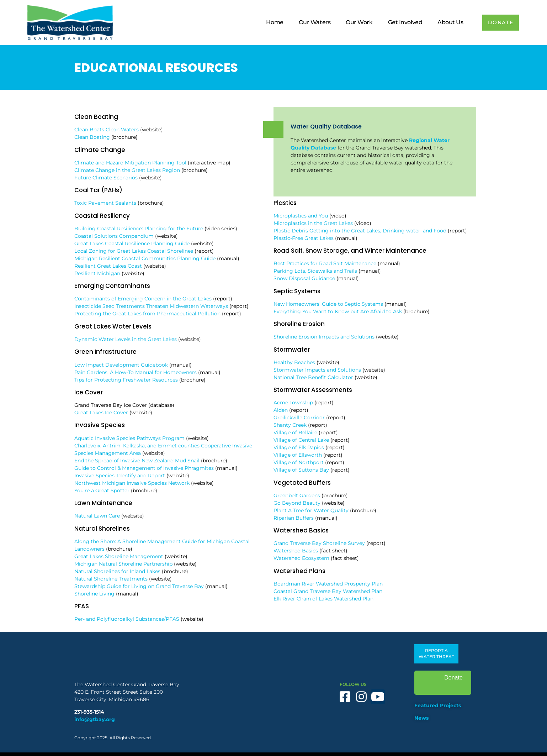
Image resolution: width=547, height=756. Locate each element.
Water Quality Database (326, 127)
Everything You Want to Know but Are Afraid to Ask (338, 311)
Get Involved (402, 22)
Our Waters (311, 22)
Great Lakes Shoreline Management (119, 556)
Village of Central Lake (301, 440)
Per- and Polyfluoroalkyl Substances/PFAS (127, 619)
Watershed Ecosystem (301, 558)
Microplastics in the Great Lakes (313, 223)
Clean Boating (92, 137)
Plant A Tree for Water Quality (311, 510)
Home (271, 22)
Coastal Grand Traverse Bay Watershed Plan (328, 591)
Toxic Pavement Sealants (105, 203)
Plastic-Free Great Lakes (304, 238)
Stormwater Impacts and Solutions (317, 370)
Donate (443, 683)
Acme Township (293, 403)
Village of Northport (299, 462)
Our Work (356, 22)
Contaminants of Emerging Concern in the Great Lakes (143, 299)
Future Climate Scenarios (106, 178)
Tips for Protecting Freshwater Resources (126, 380)
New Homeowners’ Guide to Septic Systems (328, 304)
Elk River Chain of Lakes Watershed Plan (323, 599)
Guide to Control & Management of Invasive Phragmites (144, 468)
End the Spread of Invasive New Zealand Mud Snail (137, 461)
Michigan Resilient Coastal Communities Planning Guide (145, 258)
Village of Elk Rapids (299, 447)
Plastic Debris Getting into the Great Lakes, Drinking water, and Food (360, 231)
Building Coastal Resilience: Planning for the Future (139, 229)
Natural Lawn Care (97, 516)
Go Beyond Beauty (297, 503)
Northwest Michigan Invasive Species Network (132, 483)
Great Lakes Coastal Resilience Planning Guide (132, 243)
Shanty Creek (290, 425)
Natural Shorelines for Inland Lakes (117, 571)
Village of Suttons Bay (301, 470)
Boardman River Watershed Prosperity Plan (328, 584)
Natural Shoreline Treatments (111, 579)
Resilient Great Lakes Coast (108, 266)
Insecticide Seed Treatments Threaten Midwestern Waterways (151, 306)
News (421, 718)
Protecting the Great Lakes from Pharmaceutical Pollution (147, 314)
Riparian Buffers (294, 518)
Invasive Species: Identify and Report (120, 476)
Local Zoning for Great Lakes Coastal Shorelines (134, 251)
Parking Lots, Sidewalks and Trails (315, 271)
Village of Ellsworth (298, 455)
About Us (447, 22)
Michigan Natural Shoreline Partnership (123, 564)
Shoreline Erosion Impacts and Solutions (324, 337)
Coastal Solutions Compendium (114, 236)
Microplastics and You (301, 216)
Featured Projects (438, 705)
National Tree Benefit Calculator (313, 377)
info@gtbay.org (95, 719)
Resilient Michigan (97, 273)
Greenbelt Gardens (297, 495)
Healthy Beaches (294, 362)
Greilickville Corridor (299, 418)
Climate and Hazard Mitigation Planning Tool (130, 163)
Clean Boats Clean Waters (107, 130)
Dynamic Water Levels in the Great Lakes (126, 339)
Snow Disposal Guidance (304, 278)
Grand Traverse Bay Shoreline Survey (319, 543)
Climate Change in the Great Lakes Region (127, 170)
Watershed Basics (296, 551)
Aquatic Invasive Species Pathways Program (129, 438)
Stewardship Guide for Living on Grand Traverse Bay (139, 586)
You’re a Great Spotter (102, 490)
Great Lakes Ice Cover (101, 413)
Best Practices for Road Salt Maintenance (325, 263)
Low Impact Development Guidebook (121, 365)
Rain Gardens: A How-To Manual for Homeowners (136, 372)
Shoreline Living (94, 594)
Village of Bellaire (295, 432)
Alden (281, 410)
